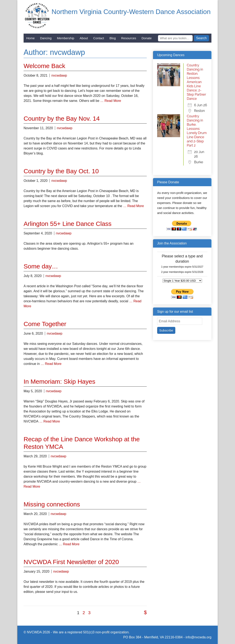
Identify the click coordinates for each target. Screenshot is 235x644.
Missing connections (52, 504)
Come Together (45, 324)
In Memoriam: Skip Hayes (59, 381)
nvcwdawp (59, 75)
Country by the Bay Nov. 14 (62, 118)
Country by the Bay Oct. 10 (61, 171)
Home (30, 38)
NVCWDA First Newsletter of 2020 (71, 562)
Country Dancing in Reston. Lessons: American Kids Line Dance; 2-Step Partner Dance (196, 82)
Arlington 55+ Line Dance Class (68, 224)
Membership (66, 38)
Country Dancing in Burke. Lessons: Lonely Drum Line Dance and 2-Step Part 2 (197, 131)
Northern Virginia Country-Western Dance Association (131, 12)
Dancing (46, 38)
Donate (147, 38)
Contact (99, 38)
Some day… (41, 266)
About (84, 38)
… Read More (111, 101)
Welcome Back (44, 66)
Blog (113, 38)
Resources (129, 38)
